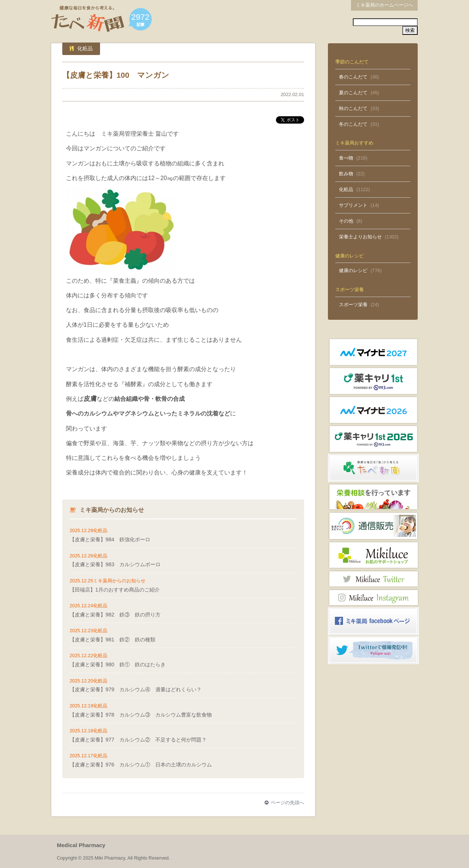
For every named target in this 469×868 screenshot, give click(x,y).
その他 (346, 221)
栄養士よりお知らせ (360, 237)
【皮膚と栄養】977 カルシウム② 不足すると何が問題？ (138, 740)
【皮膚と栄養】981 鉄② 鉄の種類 (112, 640)
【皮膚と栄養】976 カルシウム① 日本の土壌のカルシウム (141, 765)
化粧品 (346, 189)
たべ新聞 (88, 19)
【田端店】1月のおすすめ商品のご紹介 (115, 590)
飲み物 (346, 174)
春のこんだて (353, 77)
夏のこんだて (353, 93)
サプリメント (353, 205)
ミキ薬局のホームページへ (384, 5)
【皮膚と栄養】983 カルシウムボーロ (115, 564)
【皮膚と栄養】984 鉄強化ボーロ (110, 539)
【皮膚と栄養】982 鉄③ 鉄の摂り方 (115, 615)
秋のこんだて (353, 108)
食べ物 (346, 158)
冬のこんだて (353, 124)
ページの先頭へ (284, 803)
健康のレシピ (353, 270)
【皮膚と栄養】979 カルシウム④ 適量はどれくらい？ (136, 689)
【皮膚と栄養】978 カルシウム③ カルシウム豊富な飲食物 (141, 715)
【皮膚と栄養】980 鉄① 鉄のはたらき (118, 664)
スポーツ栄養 (353, 305)
